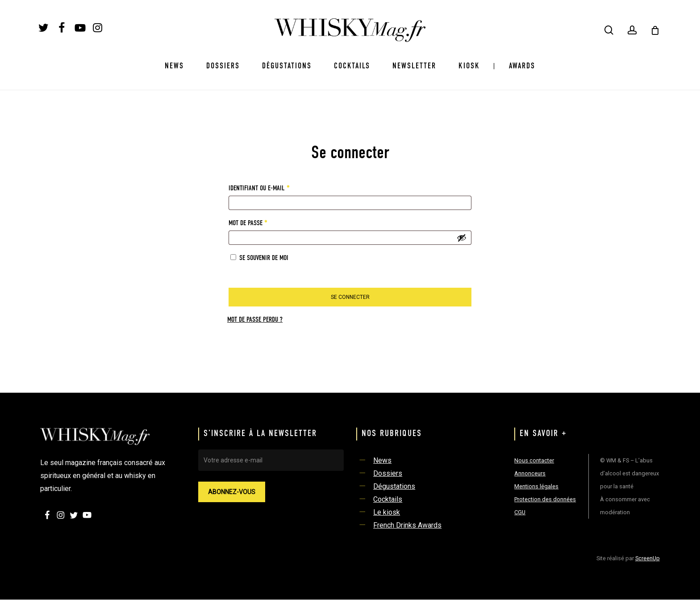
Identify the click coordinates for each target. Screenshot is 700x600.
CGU (520, 512)
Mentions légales (536, 486)
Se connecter (350, 297)
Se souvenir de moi (264, 258)
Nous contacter (534, 460)
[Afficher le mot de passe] (462, 238)
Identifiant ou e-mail (274, 187)
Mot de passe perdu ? (255, 320)
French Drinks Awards (407, 525)
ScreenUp (648, 558)
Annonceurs (530, 473)
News (382, 460)
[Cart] (655, 30)
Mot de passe (263, 222)
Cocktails (388, 499)
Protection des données (545, 499)
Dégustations (394, 486)
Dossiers (388, 473)
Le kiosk (387, 512)
